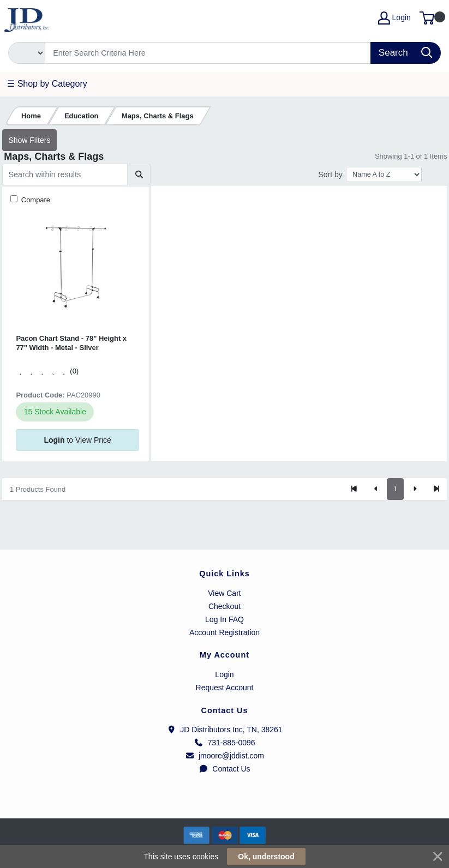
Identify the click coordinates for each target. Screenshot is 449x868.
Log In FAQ (224, 619)
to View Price (77, 440)
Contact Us (224, 769)
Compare (35, 200)
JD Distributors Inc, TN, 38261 (224, 730)
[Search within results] (65, 174)
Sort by (330, 174)
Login (224, 674)
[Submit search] (139, 174)
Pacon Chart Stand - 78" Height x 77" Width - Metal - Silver (71, 343)
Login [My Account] (394, 18)
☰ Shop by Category (47, 84)
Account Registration (224, 632)
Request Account (225, 688)
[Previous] (376, 489)
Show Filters (29, 140)
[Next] (415, 489)
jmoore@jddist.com (224, 756)
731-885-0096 (224, 743)
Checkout (224, 606)
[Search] (208, 53)
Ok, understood (266, 857)
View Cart (224, 593)
